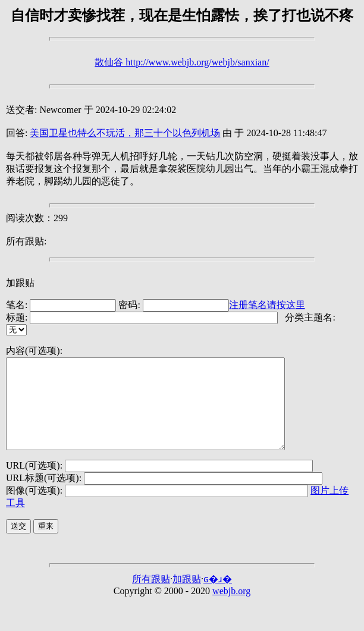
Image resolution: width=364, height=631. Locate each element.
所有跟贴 (151, 597)
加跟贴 (20, 283)
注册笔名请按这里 (267, 305)
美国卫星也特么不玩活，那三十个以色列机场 (125, 133)
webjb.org (231, 609)
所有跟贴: (26, 241)
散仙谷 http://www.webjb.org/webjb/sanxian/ (182, 62)
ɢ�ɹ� (218, 597)
